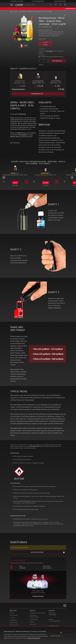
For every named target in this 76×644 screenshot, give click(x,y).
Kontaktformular (53, 626)
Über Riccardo (14, 615)
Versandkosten (50, 51)
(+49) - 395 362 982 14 (54, 621)
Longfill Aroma (20, 133)
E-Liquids (12, 618)
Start (11, 11)
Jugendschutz (14, 622)
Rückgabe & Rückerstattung (38, 613)
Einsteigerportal (14, 625)
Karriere (12, 613)
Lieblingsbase (22, 135)
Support (32, 622)
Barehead (22, 114)
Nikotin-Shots (15, 137)
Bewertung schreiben (48, 552)
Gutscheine (33, 624)
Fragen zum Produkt (38, 596)
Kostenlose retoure (60, 1)
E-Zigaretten (13, 620)
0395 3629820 (52, 615)
